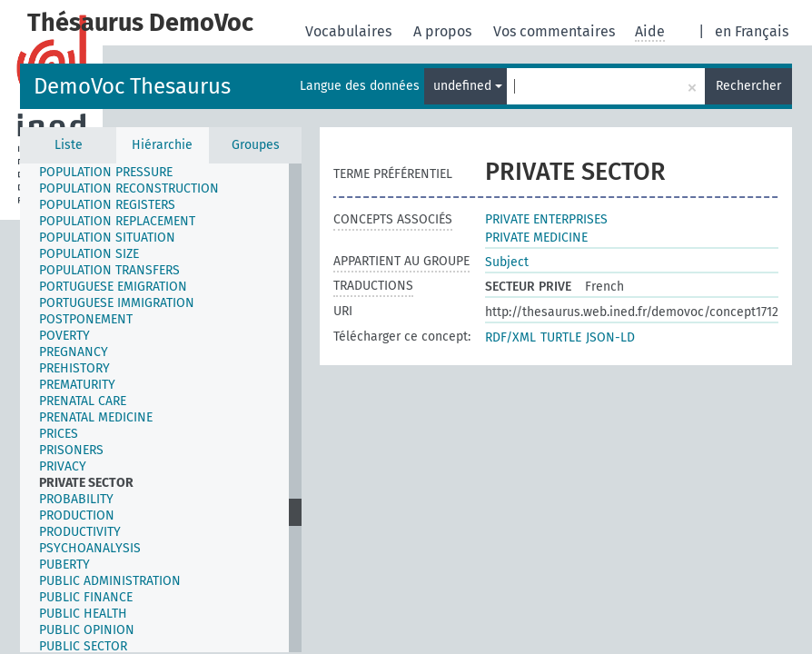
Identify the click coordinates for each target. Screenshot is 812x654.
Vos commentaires (556, 31)
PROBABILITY (76, 499)
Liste (69, 145)
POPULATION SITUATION (107, 238)
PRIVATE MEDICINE (536, 238)
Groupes (256, 145)
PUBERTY (64, 565)
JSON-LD (610, 337)
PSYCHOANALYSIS (90, 548)
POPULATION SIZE (89, 254)
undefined (468, 86)
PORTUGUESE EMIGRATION (113, 287)
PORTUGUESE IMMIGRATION (117, 303)
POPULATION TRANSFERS (109, 270)
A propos (444, 31)
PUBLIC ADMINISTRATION (110, 581)
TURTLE (561, 337)
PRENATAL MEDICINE (96, 417)
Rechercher (748, 86)
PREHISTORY (74, 368)
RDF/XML (510, 337)
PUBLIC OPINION (87, 630)
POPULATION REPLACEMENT (117, 221)
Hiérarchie (162, 145)
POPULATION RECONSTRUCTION (129, 188)
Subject (507, 262)
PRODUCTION (77, 515)
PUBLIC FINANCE (86, 597)
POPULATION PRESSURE (106, 172)
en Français (752, 31)
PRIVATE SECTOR (86, 483)
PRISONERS (71, 450)
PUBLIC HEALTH (83, 614)
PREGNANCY (74, 352)
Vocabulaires (350, 31)
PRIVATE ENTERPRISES (546, 219)
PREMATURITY (77, 385)
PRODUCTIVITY (80, 532)
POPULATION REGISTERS (107, 205)
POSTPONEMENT (86, 319)
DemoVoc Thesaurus (132, 86)
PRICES (59, 434)
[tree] (161, 408)
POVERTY (64, 336)
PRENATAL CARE (83, 401)
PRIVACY (63, 466)
